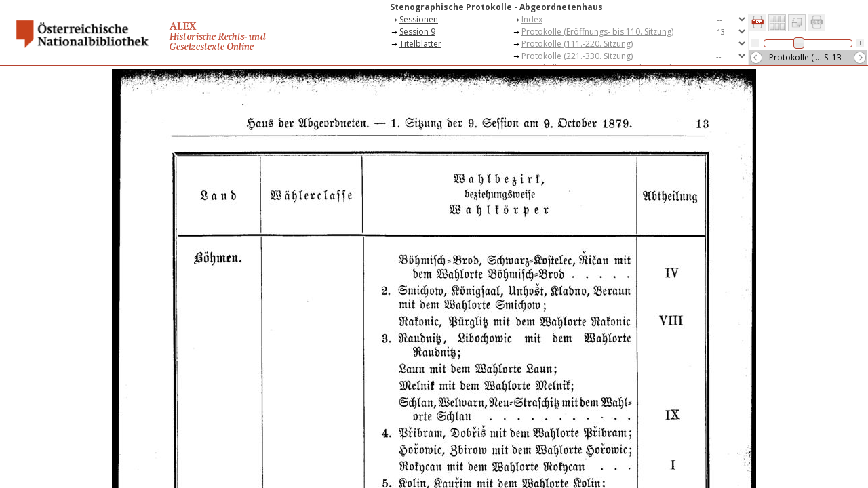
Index (532, 19)
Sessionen (419, 19)
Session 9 (417, 32)
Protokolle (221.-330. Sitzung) (577, 56)
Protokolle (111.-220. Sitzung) (577, 44)
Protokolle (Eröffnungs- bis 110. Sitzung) (597, 32)
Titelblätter (420, 44)
